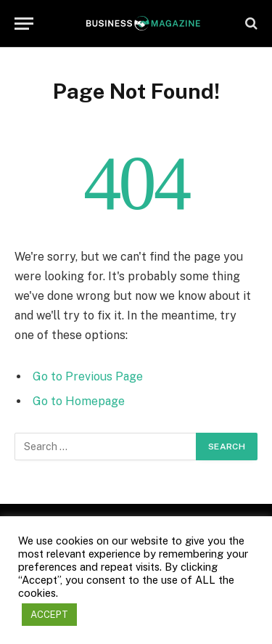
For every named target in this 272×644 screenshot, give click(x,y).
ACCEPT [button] (49, 615)
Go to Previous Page (88, 376)
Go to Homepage (79, 401)
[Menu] (24, 24)
